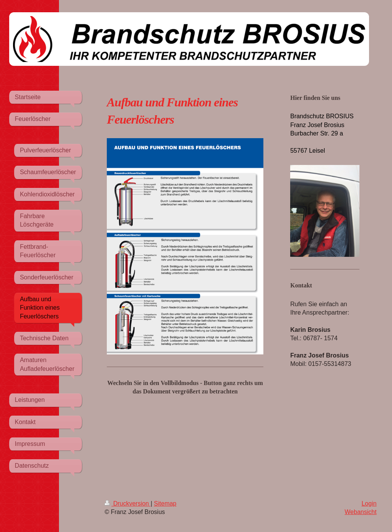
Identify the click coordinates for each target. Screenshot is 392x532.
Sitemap (165, 503)
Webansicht (360, 512)
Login (369, 503)
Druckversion (127, 503)
